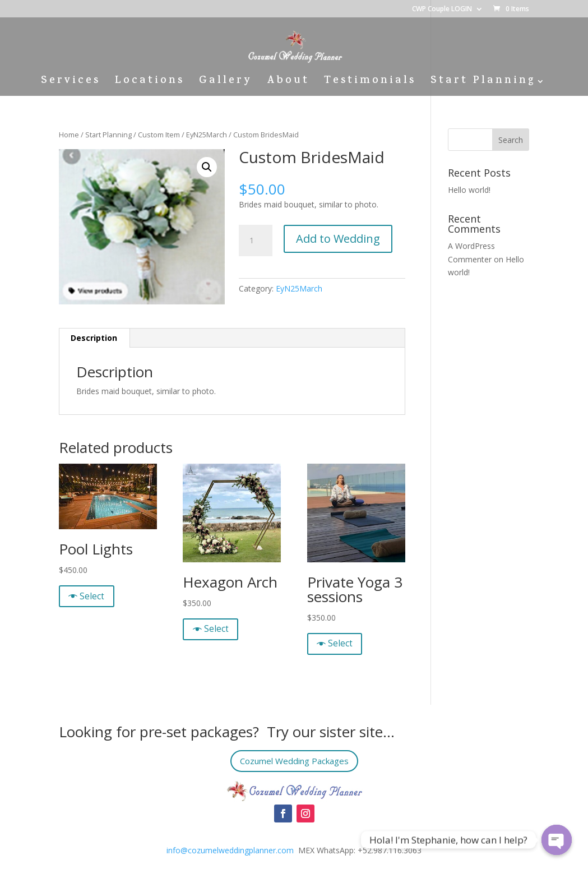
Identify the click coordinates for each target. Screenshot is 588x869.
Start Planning (483, 83)
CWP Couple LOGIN (442, 10)
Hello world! (469, 190)
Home (69, 135)
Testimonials (370, 83)
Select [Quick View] (92, 596)
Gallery (226, 83)
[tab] (94, 338)
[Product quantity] (256, 241)
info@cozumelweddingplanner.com (230, 850)
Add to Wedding (338, 239)
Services (71, 83)
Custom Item (159, 135)
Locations (150, 83)
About (288, 83)
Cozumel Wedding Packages (294, 761)
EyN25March (207, 135)
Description (94, 338)
